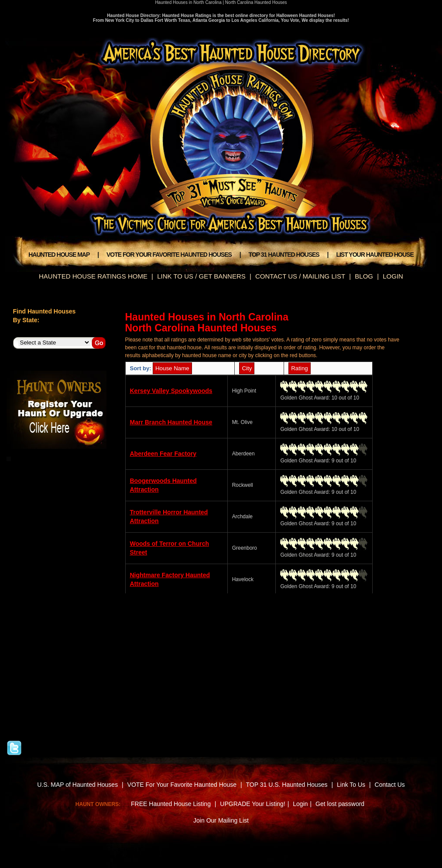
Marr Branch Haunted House (171, 422)
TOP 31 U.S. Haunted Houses (288, 785)
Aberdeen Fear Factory (163, 454)
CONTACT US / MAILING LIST (300, 276)
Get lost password (340, 804)
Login (300, 804)
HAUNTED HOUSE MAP (59, 255)
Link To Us (351, 785)
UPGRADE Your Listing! (252, 804)
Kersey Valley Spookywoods (171, 391)
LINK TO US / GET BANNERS (201, 276)
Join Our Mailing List (221, 820)
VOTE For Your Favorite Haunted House (182, 785)
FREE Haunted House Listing (171, 804)
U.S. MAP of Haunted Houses (77, 785)
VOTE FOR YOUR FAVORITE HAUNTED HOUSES (169, 255)
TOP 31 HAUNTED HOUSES (284, 255)
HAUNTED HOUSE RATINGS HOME (93, 276)
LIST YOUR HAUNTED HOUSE (375, 255)
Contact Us (390, 785)
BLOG (364, 276)
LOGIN (393, 276)
